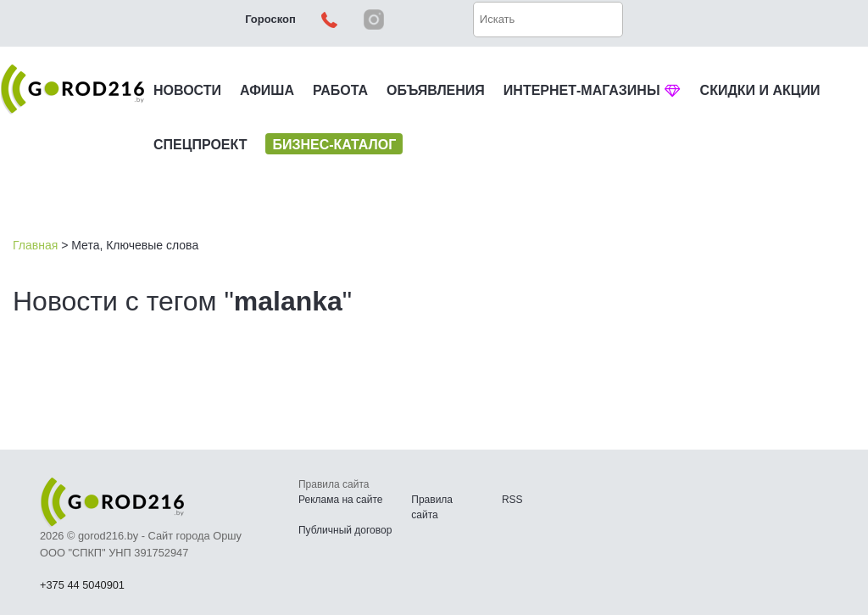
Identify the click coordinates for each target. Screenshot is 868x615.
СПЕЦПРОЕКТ (200, 145)
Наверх (766, 556)
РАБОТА (340, 90)
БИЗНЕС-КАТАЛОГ (334, 145)
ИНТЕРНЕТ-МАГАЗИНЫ (593, 90)
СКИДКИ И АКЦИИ (760, 90)
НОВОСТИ (187, 90)
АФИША (267, 90)
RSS (512, 500)
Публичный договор (345, 530)
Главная (35, 245)
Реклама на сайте (341, 500)
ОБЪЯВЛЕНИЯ (436, 90)
